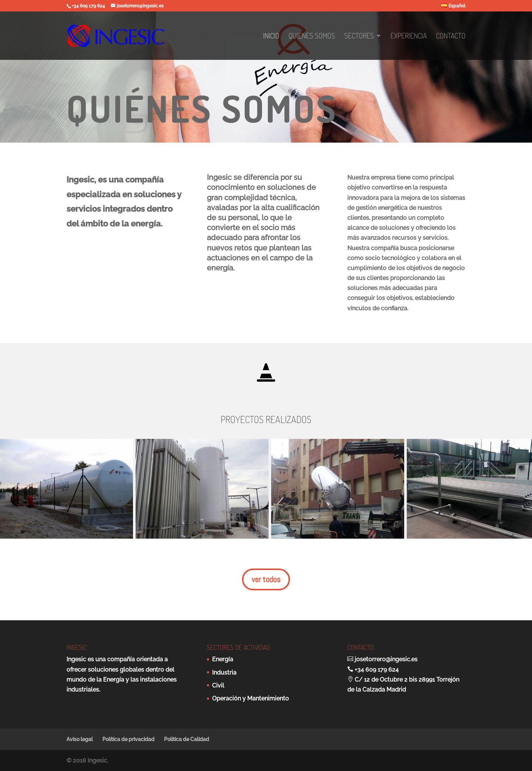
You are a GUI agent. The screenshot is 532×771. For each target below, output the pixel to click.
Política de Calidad (187, 739)
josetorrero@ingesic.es (386, 659)
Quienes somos (312, 37)
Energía (223, 659)
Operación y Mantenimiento (250, 698)
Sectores (359, 37)
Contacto (451, 37)
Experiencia (409, 37)
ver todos (266, 579)
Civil (218, 685)
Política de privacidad (128, 739)
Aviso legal (80, 739)
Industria (224, 673)
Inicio (271, 37)
